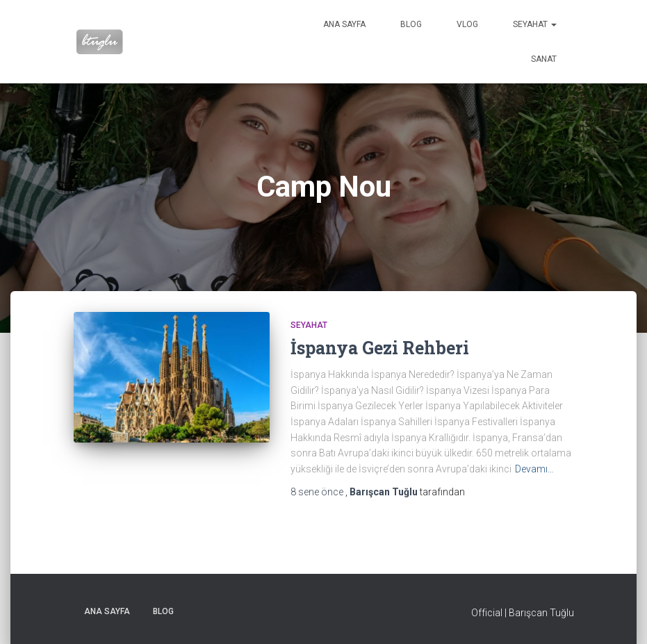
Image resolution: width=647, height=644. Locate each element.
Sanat (544, 59)
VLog (467, 24)
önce (318, 492)
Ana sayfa (344, 24)
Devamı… (534, 469)
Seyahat (535, 24)
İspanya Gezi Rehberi (380, 348)
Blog (411, 24)
